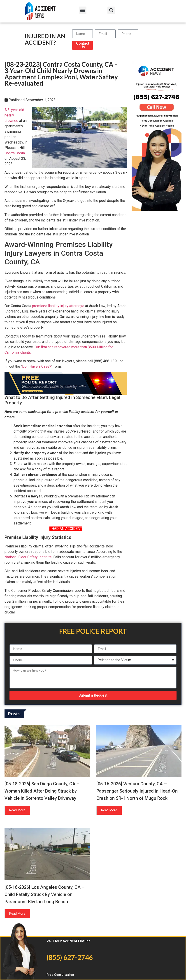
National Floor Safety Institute (28, 557)
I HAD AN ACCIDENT (66, 529)
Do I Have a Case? (37, 366)
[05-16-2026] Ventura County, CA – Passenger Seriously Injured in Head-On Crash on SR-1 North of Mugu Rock (137, 791)
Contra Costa (15, 153)
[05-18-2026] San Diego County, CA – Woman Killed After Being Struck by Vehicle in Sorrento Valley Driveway (42, 791)
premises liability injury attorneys (58, 306)
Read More (17, 810)
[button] (83, 10)
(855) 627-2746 (70, 957)
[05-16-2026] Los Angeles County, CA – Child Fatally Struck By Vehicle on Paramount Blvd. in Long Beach (45, 894)
